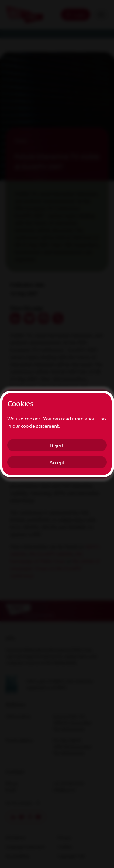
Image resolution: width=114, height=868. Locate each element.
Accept (57, 462)
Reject (57, 445)
